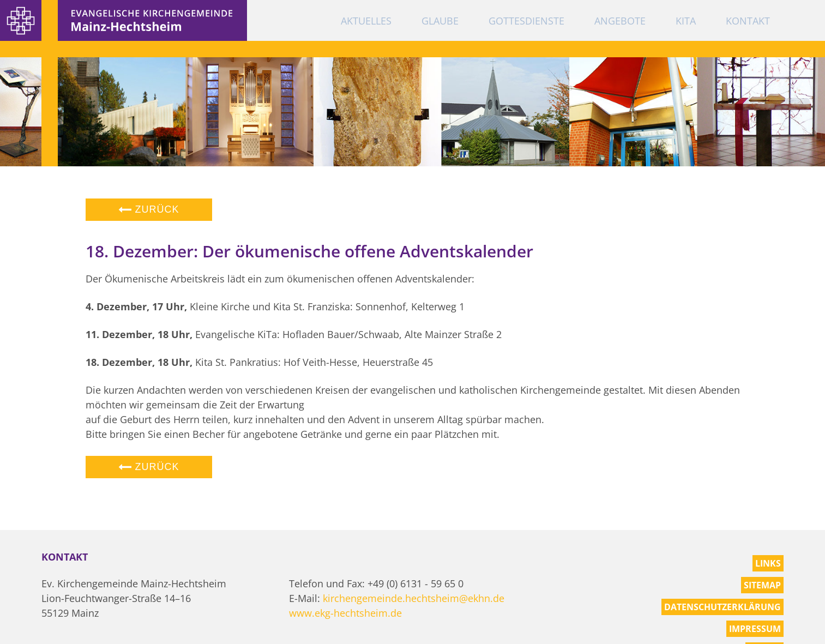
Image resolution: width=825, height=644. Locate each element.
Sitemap (762, 585)
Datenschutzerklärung (722, 607)
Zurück (149, 209)
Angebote (620, 21)
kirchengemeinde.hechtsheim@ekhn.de (414, 598)
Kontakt (748, 21)
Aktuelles (366, 21)
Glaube (440, 21)
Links (768, 563)
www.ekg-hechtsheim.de (345, 613)
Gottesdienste (526, 21)
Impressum (755, 629)
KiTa (686, 21)
